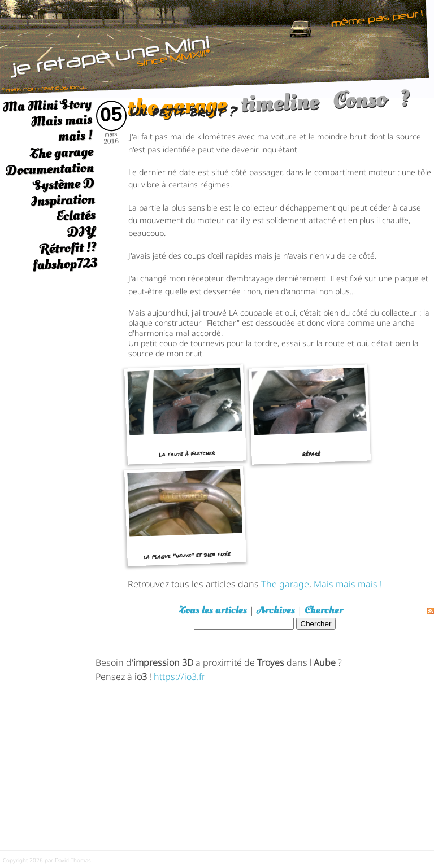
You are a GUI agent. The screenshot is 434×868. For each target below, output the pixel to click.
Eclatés (75, 215)
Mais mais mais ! (62, 128)
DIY (81, 231)
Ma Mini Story (47, 105)
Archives (276, 610)
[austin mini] (217, 48)
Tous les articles (213, 610)
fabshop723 (65, 264)
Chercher (324, 610)
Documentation (49, 169)
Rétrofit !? (68, 248)
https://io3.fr (179, 676)
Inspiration (63, 200)
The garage (61, 153)
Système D (64, 184)
